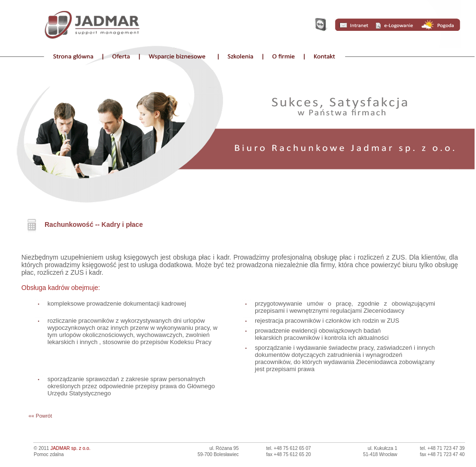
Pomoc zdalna (49, 454)
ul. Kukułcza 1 (383, 448)
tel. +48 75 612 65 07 (289, 448)
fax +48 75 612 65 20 (289, 454)
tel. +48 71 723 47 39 (442, 448)
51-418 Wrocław (380, 454)
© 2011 (62, 448)
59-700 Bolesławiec (218, 454)
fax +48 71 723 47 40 (442, 454)
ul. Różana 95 (224, 448)
